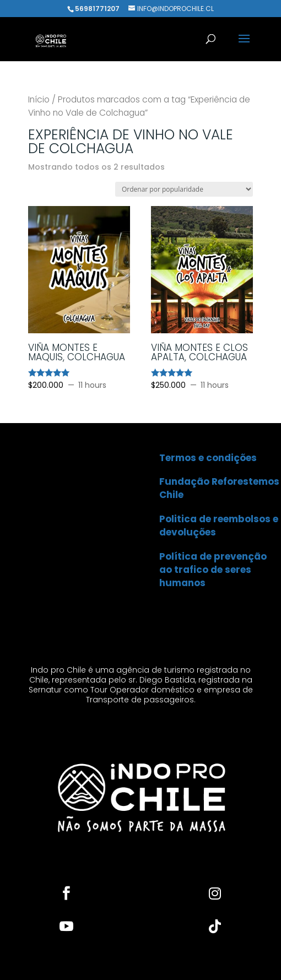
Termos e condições (208, 458)
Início (39, 99)
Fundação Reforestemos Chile (219, 488)
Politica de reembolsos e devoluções (219, 526)
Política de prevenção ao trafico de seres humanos (213, 570)
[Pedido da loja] (184, 189)
